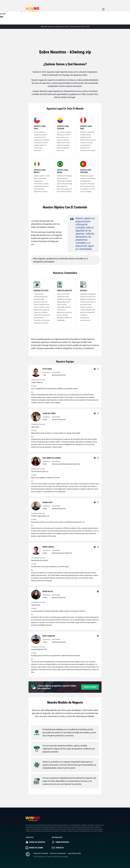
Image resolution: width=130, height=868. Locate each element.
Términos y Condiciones (58, 853)
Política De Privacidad (41, 853)
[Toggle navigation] (103, 9)
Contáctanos (90, 687)
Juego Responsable (74, 853)
